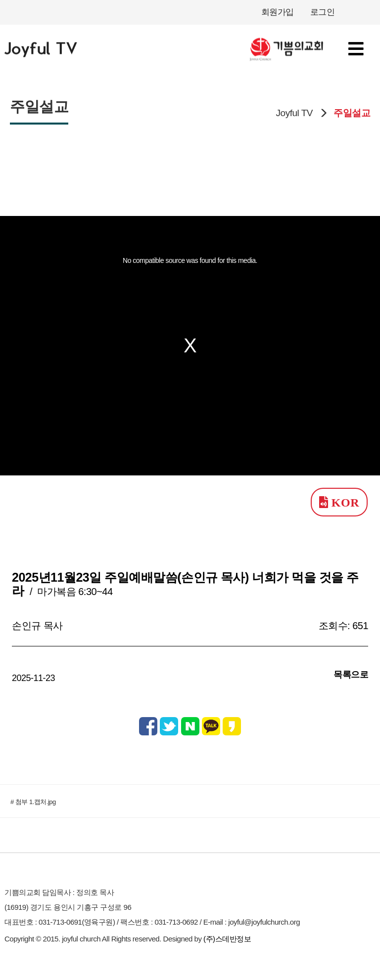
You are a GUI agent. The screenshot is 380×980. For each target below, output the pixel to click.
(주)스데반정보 (227, 939)
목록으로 (351, 675)
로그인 (323, 12)
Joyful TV (294, 113)
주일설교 (352, 113)
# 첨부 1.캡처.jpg (33, 802)
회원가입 (278, 12)
